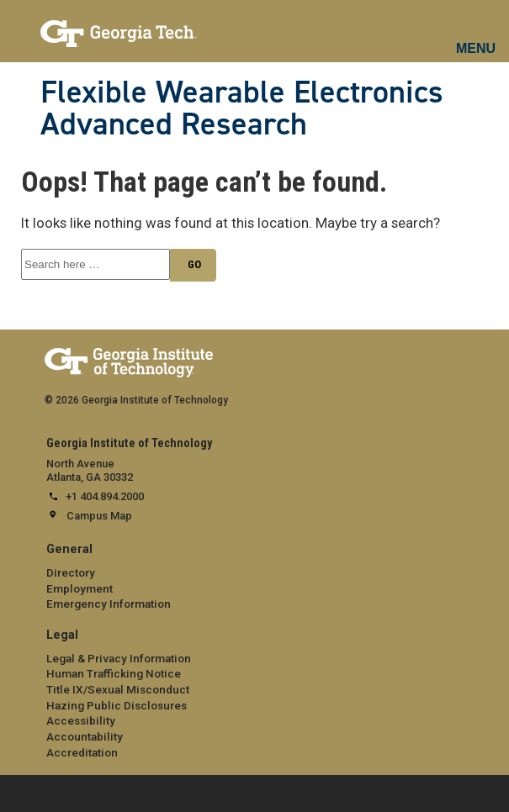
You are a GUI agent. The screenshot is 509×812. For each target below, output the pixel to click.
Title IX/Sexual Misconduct (118, 689)
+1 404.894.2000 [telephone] (105, 496)
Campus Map (99, 516)
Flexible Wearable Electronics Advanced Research (242, 108)
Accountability (85, 736)
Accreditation (82, 752)
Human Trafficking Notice (114, 673)
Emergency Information (109, 604)
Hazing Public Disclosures (117, 705)
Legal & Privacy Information (119, 658)
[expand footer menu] (16, 792)
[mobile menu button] (477, 34)
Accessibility (81, 720)
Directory (71, 572)
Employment (80, 588)
